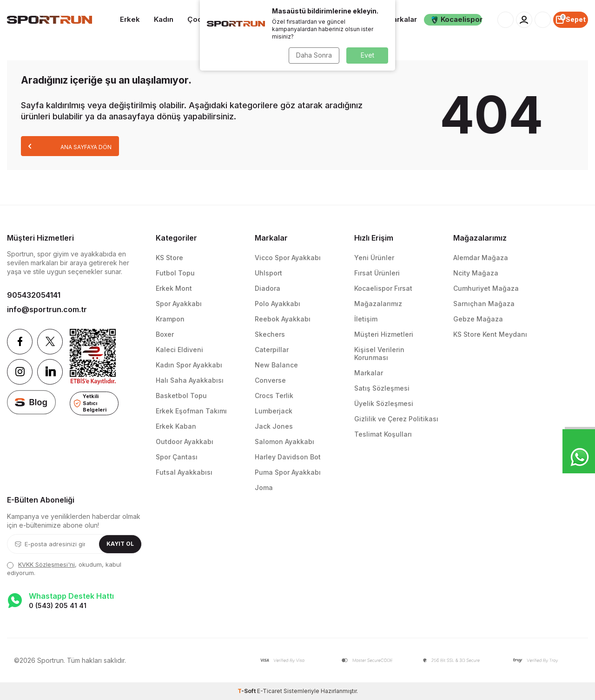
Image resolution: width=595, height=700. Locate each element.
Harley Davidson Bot (288, 457)
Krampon (170, 319)
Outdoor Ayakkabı (185, 442)
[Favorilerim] (543, 20)
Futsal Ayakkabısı (184, 472)
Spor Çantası (177, 457)
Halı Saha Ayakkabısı (190, 380)
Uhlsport (268, 273)
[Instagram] (20, 372)
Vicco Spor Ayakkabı (288, 258)
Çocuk (199, 19)
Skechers (270, 334)
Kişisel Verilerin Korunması (379, 353)
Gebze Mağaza (478, 319)
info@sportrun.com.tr (47, 309)
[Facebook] (20, 342)
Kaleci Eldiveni (179, 350)
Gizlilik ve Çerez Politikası (396, 419)
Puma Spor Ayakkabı (288, 472)
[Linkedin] (50, 372)
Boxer (165, 334)
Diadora (268, 288)
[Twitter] (50, 342)
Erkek (130, 19)
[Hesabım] (524, 20)
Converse (270, 380)
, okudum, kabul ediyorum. (64, 568)
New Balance (276, 365)
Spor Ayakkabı (179, 304)
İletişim (366, 319)
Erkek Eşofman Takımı (191, 411)
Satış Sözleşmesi (382, 388)
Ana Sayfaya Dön (70, 146)
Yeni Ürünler (374, 258)
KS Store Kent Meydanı (490, 334)
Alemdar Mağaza (481, 258)
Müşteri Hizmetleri (384, 334)
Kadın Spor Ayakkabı (189, 365)
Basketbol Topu (181, 396)
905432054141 (34, 295)
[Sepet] (571, 20)
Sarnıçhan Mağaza (484, 304)
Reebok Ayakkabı (283, 319)
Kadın (164, 19)
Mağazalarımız (378, 304)
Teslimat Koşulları (383, 434)
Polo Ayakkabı (278, 304)
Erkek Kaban (176, 426)
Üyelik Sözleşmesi (384, 403)
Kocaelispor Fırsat (383, 288)
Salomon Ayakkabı (284, 442)
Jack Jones (274, 426)
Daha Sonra (314, 55)
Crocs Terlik (274, 396)
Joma (264, 487)
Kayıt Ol (120, 544)
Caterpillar (272, 350)
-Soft (247, 691)
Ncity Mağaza (476, 273)
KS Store (169, 258)
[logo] (50, 20)
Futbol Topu (175, 273)
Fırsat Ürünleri (377, 273)
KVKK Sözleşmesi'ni (46, 564)
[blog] (31, 402)
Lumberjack (274, 411)
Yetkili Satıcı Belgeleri (90, 403)
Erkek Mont (174, 288)
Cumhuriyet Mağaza (486, 288)
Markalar (402, 19)
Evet (367, 55)
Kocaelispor (456, 19)
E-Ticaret (270, 691)
